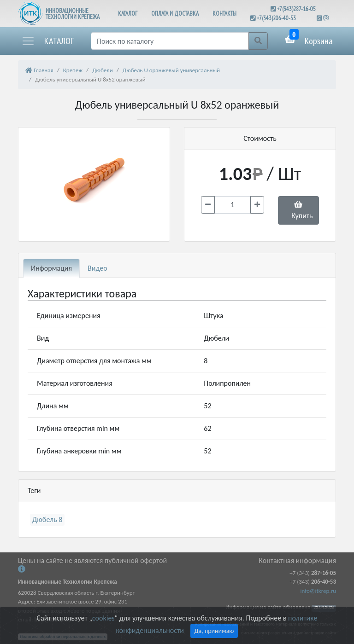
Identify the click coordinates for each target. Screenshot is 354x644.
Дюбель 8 (47, 519)
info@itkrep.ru (318, 591)
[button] (47, 41)
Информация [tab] (51, 268)
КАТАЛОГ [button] (128, 14)
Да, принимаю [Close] (214, 631)
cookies (103, 618)
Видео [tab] (97, 268)
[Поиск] (170, 41)
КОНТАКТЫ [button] (224, 14)
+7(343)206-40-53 (276, 18)
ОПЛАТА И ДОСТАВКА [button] (175, 14)
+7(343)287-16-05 (296, 9)
